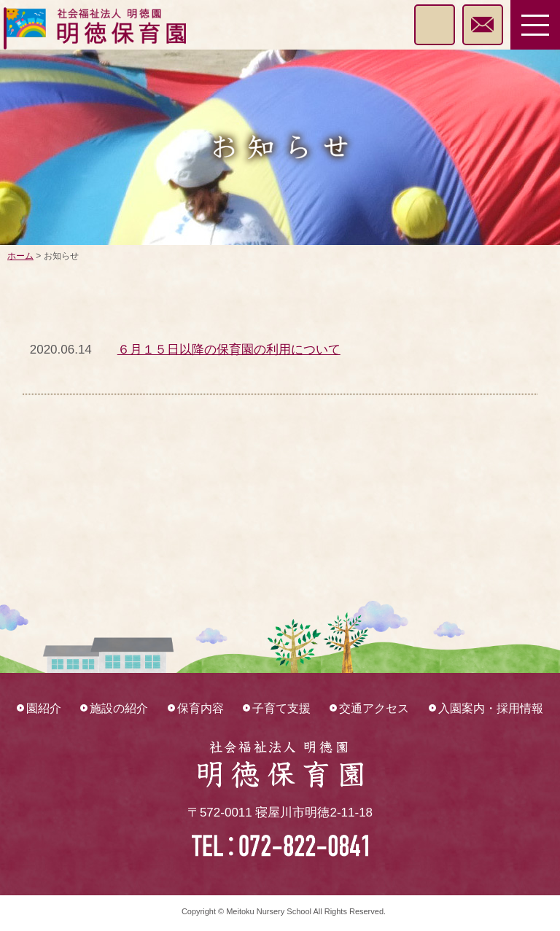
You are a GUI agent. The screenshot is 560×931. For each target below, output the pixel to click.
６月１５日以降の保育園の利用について (229, 350)
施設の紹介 (119, 708)
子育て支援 (281, 708)
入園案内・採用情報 (491, 708)
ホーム (20, 256)
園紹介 (44, 708)
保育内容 (201, 708)
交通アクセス (374, 708)
